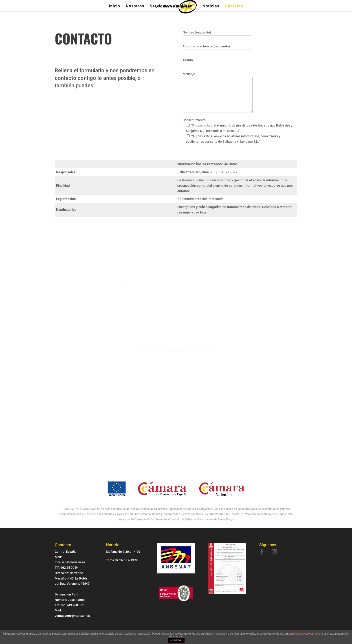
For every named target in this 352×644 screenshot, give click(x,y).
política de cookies (302, 634)
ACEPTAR (176, 640)
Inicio (114, 6)
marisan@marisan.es (232, 291)
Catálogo (183, 6)
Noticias (211, 6)
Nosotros (135, 6)
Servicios (159, 6)
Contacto (234, 6)
